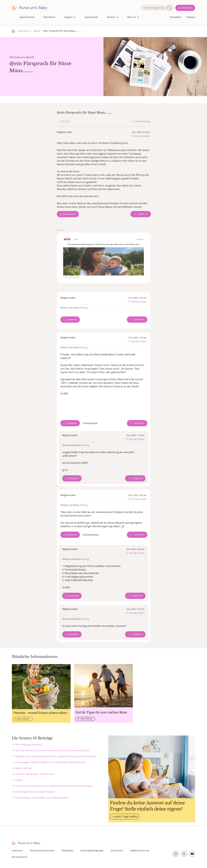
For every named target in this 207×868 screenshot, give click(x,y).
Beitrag (84, 308)
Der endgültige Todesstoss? (29, 744)
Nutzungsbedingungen (92, 850)
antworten (72, 319)
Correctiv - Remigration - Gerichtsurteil (35, 774)
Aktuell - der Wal (24, 768)
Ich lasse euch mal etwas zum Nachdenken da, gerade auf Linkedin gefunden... (55, 786)
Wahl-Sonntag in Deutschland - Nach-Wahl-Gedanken (42, 798)
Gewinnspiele (91, 17)
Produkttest (176, 17)
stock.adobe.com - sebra (197, 93)
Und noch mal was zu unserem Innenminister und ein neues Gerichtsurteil (53, 750)
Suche (170, 8)
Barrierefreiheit (20, 857)
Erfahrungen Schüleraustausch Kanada (35, 792)
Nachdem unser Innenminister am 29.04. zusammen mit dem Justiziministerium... (56, 756)
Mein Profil (187, 8)
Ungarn (19, 780)
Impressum (17, 850)
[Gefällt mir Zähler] (141, 214)
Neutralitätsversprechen (42, 850)
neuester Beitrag (142, 121)
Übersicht (65, 121)
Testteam (191, 17)
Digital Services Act (140, 850)
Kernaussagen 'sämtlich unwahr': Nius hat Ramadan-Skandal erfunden (51, 762)
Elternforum (49, 17)
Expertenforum (27, 17)
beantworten (70, 214)
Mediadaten (68, 850)
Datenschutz (117, 850)
